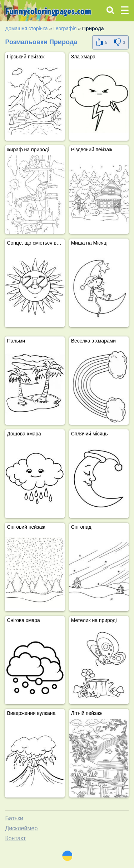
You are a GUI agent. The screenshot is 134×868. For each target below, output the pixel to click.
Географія (65, 28)
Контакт (15, 838)
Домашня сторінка (26, 28)
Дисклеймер (21, 828)
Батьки (14, 818)
